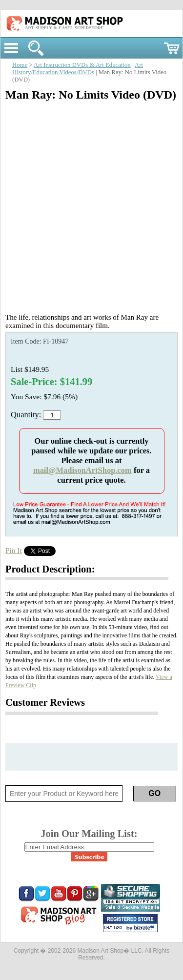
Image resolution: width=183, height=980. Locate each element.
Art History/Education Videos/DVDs (78, 69)
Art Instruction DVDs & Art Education (82, 65)
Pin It (14, 550)
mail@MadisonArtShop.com (82, 470)
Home (20, 65)
